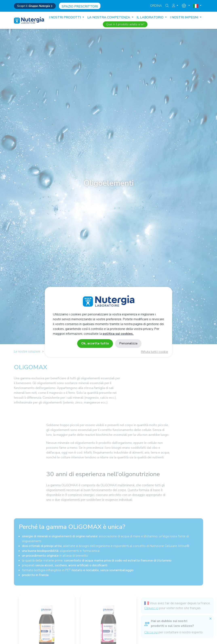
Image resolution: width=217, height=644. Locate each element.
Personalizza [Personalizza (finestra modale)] (128, 344)
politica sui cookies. (118, 334)
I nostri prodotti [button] (65, 17)
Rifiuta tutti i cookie (155, 352)
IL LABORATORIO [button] (150, 17)
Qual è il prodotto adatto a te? (125, 24)
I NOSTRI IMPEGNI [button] (184, 17)
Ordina (156, 6)
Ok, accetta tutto (95, 344)
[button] (175, 6)
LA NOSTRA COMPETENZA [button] (109, 17)
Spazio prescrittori (80, 6)
